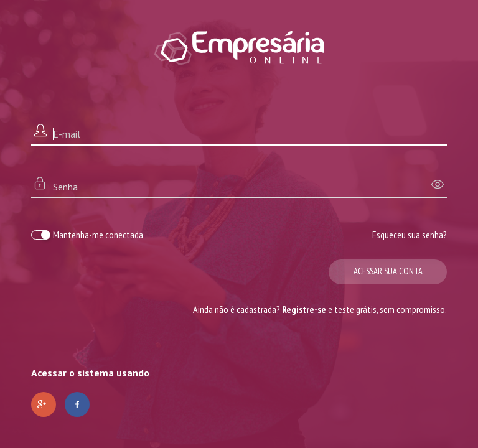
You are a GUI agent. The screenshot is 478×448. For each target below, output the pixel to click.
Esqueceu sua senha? (410, 235)
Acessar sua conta (388, 271)
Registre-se (304, 309)
